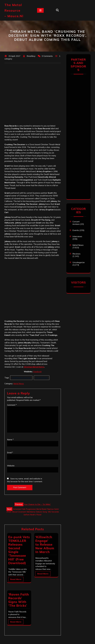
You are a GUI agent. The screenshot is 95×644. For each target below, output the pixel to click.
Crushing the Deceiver (21, 378)
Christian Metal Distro (34, 367)
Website (11, 466)
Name (10, 440)
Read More (16, 579)
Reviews (76, 254)
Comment (12, 405)
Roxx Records (42, 378)
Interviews (77, 236)
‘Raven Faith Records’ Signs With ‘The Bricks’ (19, 600)
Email (10, 453)
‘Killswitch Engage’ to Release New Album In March (45, 544)
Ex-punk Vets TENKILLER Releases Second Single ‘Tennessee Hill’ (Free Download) (19, 550)
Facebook (37, 372)
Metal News (19, 384)
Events (76, 230)
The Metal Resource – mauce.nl (14, 10)
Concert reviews (76, 223)
